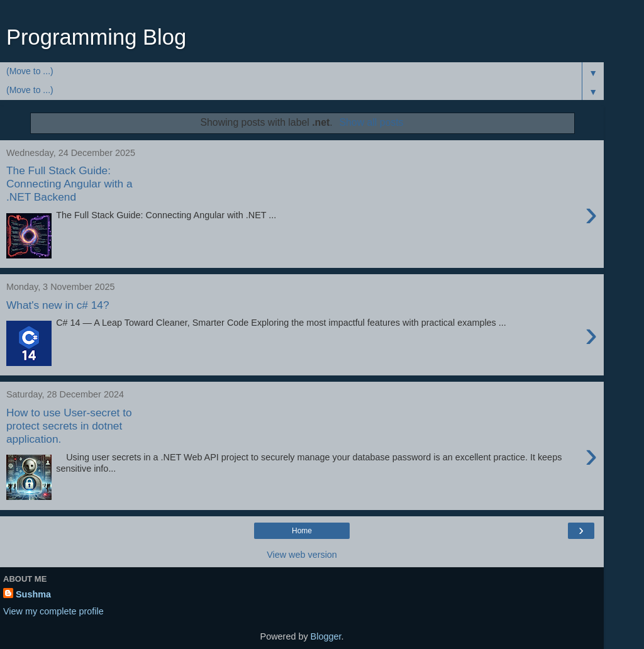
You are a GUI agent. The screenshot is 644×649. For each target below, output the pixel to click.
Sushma (33, 594)
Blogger (326, 636)
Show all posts (371, 122)
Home (302, 531)
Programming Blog (96, 37)
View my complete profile (53, 611)
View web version (302, 555)
